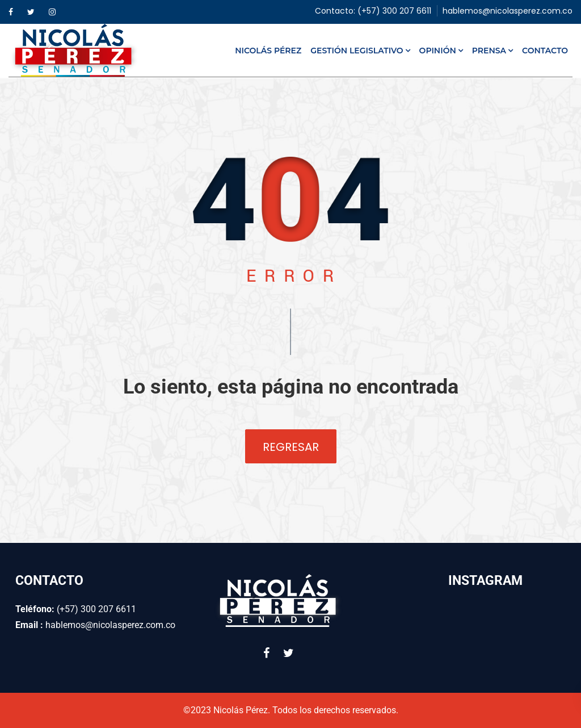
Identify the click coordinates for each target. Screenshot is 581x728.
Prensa (489, 51)
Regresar (291, 447)
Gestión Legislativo (357, 51)
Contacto (545, 51)
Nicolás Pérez (268, 51)
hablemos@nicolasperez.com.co (508, 11)
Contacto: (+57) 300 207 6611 (373, 11)
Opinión (438, 51)
